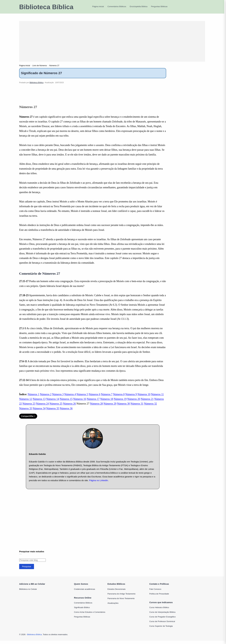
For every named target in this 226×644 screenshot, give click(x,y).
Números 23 (29, 407)
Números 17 (93, 402)
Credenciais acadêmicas (85, 592)
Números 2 (46, 398)
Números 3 (58, 398)
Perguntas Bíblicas (82, 620)
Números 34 (39, 412)
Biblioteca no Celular (28, 592)
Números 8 (119, 398)
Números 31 (137, 407)
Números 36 (66, 412)
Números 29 (110, 407)
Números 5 (82, 398)
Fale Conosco (155, 592)
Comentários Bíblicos (83, 606)
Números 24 (42, 407)
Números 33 (26, 412)
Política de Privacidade (159, 597)
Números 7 (107, 398)
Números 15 (66, 402)
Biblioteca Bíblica (46, 7)
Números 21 (147, 402)
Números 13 (39, 402)
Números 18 (107, 402)
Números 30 (124, 407)
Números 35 (53, 412)
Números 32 (151, 407)
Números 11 (157, 398)
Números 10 (144, 398)
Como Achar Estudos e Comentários (90, 615)
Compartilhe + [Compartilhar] (28, 419)
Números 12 (26, 402)
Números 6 (95, 398)
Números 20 (134, 402)
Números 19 (120, 402)
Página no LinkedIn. (99, 484)
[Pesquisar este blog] (32, 563)
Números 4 (70, 398)
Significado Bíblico (82, 611)
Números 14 (53, 402)
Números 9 (131, 398)
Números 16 (80, 402)
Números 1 (34, 398)
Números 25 (56, 407)
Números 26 (69, 407)
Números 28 (97, 407)
